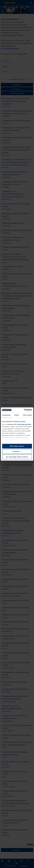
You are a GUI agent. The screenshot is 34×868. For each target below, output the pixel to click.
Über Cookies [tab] (27, 415)
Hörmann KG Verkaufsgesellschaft (19, 424)
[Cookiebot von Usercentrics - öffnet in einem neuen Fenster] (24, 410)
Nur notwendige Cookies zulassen (17, 457)
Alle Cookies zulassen (17, 446)
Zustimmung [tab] (6, 415)
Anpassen (17, 451)
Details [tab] (17, 415)
